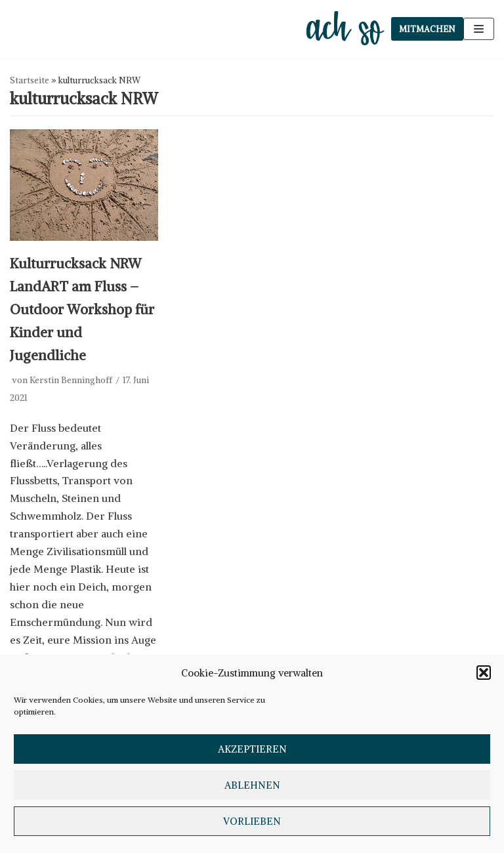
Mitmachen (427, 29)
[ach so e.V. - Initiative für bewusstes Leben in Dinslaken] (348, 29)
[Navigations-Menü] (479, 29)
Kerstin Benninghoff (71, 380)
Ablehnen (252, 785)
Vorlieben (252, 821)
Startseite (30, 80)
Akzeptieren (252, 749)
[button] (484, 673)
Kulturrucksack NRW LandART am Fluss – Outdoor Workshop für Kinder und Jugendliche (82, 310)
